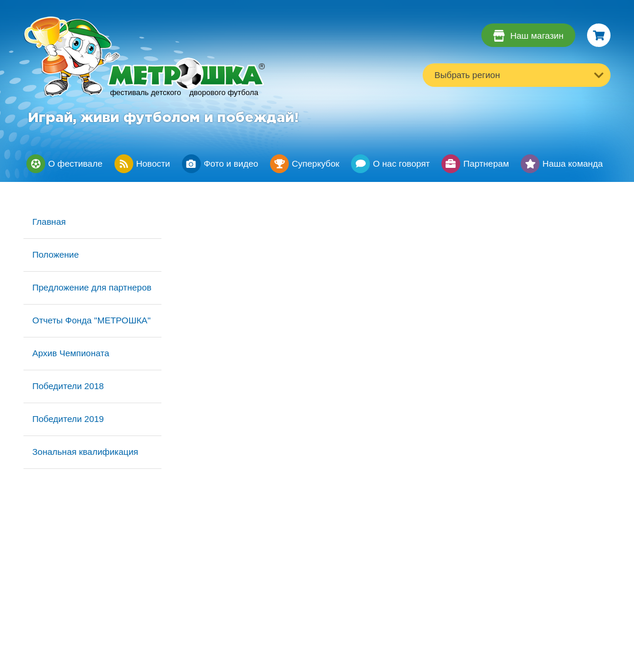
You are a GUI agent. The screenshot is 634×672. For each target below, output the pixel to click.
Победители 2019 (68, 419)
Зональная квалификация (85, 452)
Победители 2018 (68, 386)
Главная (49, 222)
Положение (55, 254)
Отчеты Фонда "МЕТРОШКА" (91, 320)
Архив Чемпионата (71, 353)
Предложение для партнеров (92, 287)
